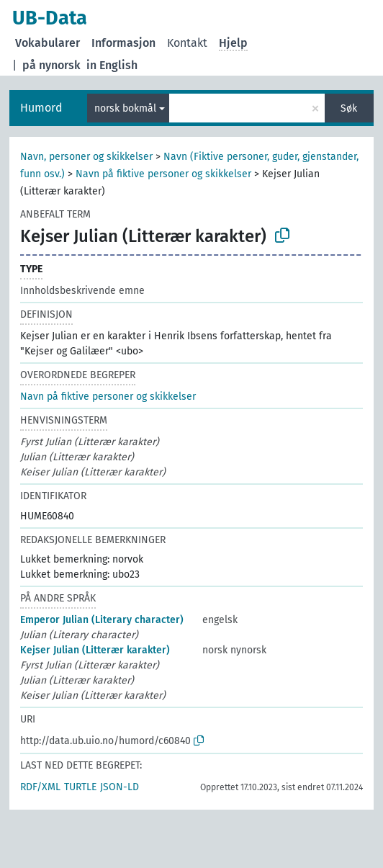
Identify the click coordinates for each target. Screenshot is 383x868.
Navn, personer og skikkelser (86, 157)
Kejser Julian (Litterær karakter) (95, 650)
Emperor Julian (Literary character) (102, 620)
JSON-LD (120, 787)
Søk (349, 108)
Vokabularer (48, 43)
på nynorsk (51, 65)
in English (112, 65)
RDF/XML (40, 787)
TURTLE (80, 787)
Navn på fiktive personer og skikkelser (163, 174)
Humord (41, 108)
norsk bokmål (125, 108)
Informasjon (123, 43)
